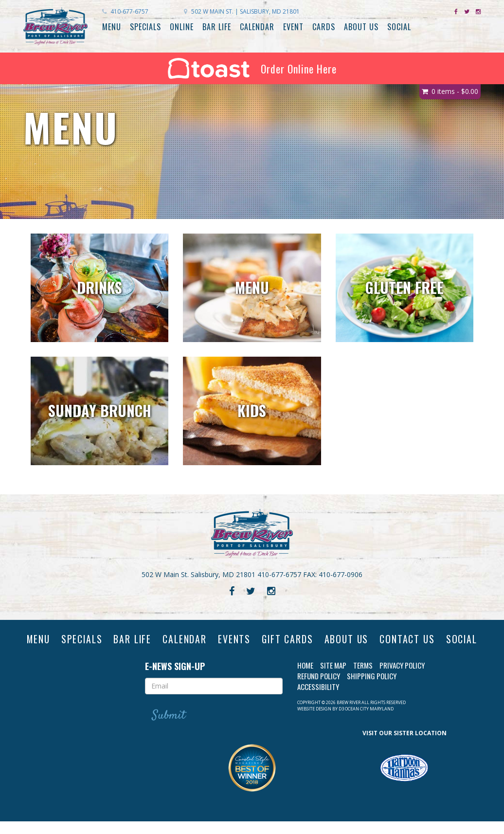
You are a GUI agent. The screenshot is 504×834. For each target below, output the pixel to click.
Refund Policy (319, 688)
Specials (145, 27)
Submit (169, 728)
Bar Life (217, 27)
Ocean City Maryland (369, 721)
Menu (112, 27)
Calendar (257, 27)
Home (305, 678)
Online (182, 27)
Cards (324, 27)
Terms (363, 678)
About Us (361, 27)
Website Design (314, 721)
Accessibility (318, 699)
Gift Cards (311, 639)
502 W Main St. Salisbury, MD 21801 (198, 574)
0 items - (455, 91)
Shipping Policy (372, 688)
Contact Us (434, 639)
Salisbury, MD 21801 (242, 11)
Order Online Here (252, 68)
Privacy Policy (402, 678)
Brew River (349, 715)
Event (293, 27)
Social (399, 27)
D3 (341, 721)
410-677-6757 (125, 11)
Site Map (333, 678)
